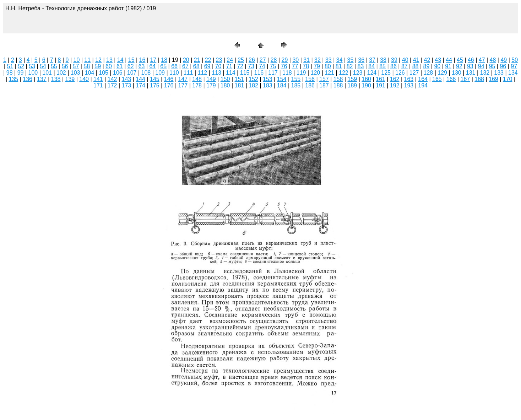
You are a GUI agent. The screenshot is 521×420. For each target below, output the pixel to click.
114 (231, 73)
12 (98, 60)
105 (104, 73)
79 (317, 66)
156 (310, 79)
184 (282, 85)
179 (211, 85)
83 (361, 66)
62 (131, 66)
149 (211, 79)
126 (400, 73)
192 (395, 85)
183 (268, 85)
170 (508, 79)
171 (98, 85)
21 (197, 60)
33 (329, 60)
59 (98, 66)
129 (442, 73)
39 (394, 60)
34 (340, 60)
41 (416, 60)
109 (160, 73)
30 (295, 60)
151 (240, 79)
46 (471, 60)
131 (471, 73)
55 (54, 66)
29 (285, 60)
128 (428, 73)
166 (451, 79)
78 (306, 66)
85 (382, 66)
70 (218, 66)
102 (61, 73)
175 (155, 85)
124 (372, 73)
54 (43, 66)
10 (77, 60)
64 (152, 66)
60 (109, 66)
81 (339, 66)
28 (274, 60)
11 (87, 60)
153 (268, 79)
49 (504, 60)
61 (120, 66)
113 (216, 73)
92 (459, 66)
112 (203, 73)
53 (32, 66)
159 (352, 79)
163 (409, 79)
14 (120, 60)
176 (169, 85)
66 (174, 66)
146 (169, 79)
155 (296, 79)
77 (295, 66)
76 (284, 66)
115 (245, 73)
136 (28, 79)
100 (33, 73)
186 (310, 85)
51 (10, 66)
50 (515, 60)
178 (197, 85)
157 (324, 79)
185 (296, 85)
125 (386, 73)
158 (338, 79)
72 (240, 66)
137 (42, 79)
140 (84, 79)
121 (329, 73)
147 (183, 79)
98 (10, 73)
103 (75, 73)
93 (470, 66)
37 (372, 60)
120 (316, 73)
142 (112, 79)
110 (174, 73)
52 (21, 66)
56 (65, 66)
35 (351, 60)
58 (87, 66)
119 (301, 73)
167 (465, 79)
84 (371, 66)
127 (414, 73)
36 (361, 60)
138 (56, 79)
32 (318, 60)
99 (21, 73)
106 (118, 73)
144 (140, 79)
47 (482, 60)
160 (366, 79)
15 (131, 60)
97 (514, 66)
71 (229, 66)
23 (219, 60)
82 (350, 66)
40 (405, 60)
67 (185, 66)
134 (513, 73)
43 (438, 60)
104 (90, 73)
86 (394, 66)
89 (427, 66)
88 (416, 66)
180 (225, 85)
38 (383, 60)
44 (449, 60)
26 (252, 60)
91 (448, 66)
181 (240, 85)
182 (253, 85)
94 (481, 66)
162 (395, 79)
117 (273, 73)
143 (127, 79)
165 (437, 79)
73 (251, 66)
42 (427, 60)
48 (493, 60)
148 (197, 79)
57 (76, 66)
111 (188, 73)
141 (98, 79)
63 (142, 66)
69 (207, 66)
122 (344, 73)
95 (492, 66)
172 (112, 85)
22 (208, 60)
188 (338, 85)
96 (503, 66)
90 (437, 66)
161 (381, 79)
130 (457, 73)
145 (155, 79)
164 (423, 79)
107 (132, 73)
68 (196, 66)
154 (282, 79)
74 (262, 66)
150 (225, 79)
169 (493, 79)
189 (352, 85)
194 (423, 85)
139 (70, 79)
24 (230, 60)
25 (241, 60)
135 (14, 79)
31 (306, 60)
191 (381, 85)
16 (142, 60)
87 (405, 66)
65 (163, 66)
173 (127, 85)
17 (153, 60)
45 (460, 60)
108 (146, 73)
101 (47, 73)
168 (479, 79)
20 (186, 60)
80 (328, 66)
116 (259, 73)
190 (366, 85)
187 (324, 85)
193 (409, 85)
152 (253, 79)
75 (273, 66)
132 (485, 73)
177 (183, 85)
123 (358, 73)
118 (287, 73)
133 (499, 73)
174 (140, 85)
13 (109, 60)
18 (164, 60)
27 (263, 60)
